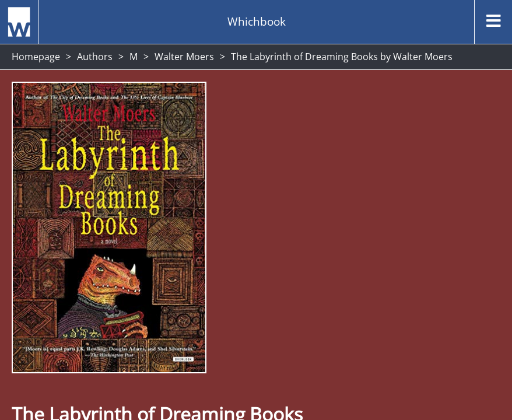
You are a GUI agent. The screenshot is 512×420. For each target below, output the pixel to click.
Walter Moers (184, 57)
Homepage (36, 57)
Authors (95, 57)
